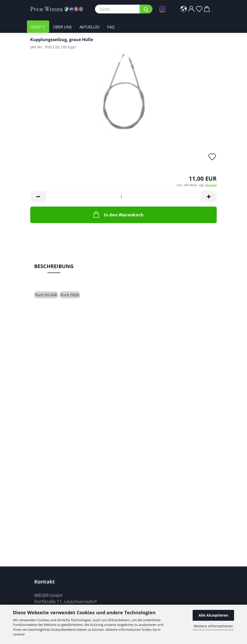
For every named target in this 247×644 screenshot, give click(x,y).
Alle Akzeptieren (213, 615)
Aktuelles (89, 27)
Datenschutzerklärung (43, 634)
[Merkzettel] (199, 9)
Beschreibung (54, 266)
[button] (184, 9)
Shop (37, 27)
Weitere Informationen (213, 626)
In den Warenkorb (118, 214)
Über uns (62, 27)
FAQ (111, 27)
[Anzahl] (124, 197)
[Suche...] (146, 9)
